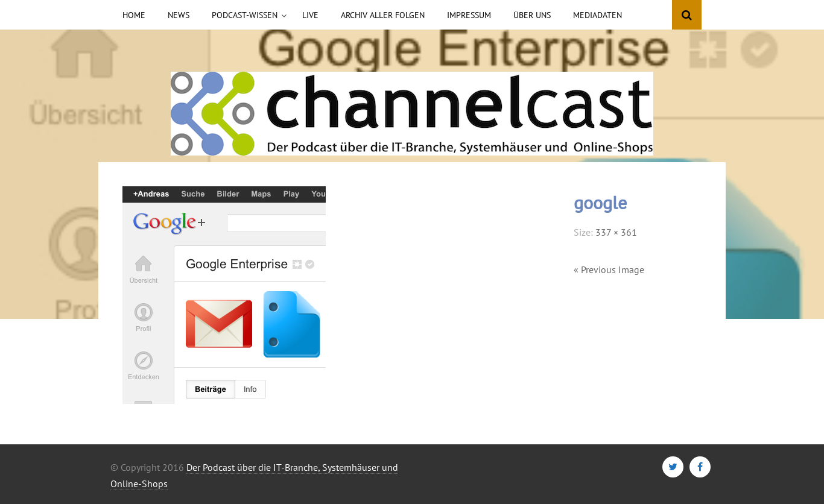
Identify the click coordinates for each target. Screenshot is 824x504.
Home (134, 15)
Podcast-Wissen (245, 15)
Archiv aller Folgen (383, 15)
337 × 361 (616, 232)
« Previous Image (609, 269)
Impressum (469, 15)
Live (310, 15)
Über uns (532, 15)
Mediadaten (597, 15)
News (179, 15)
